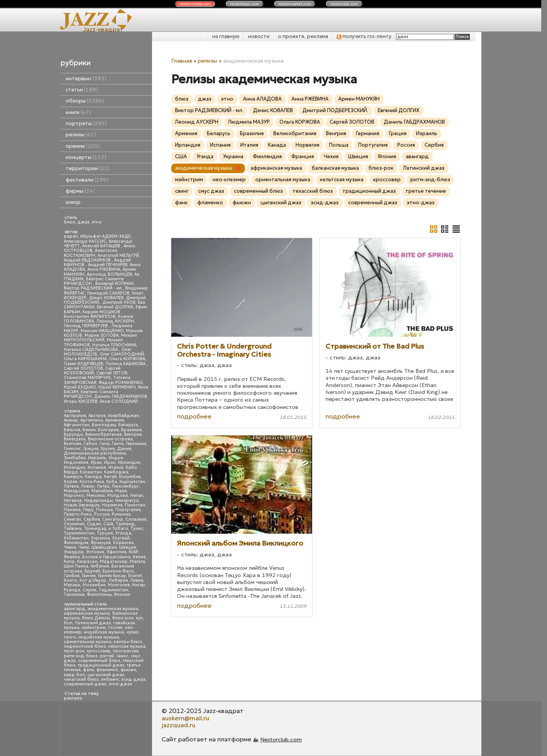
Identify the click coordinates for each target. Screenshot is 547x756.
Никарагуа (127, 500)
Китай (110, 477)
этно (97, 222)
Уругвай (121, 538)
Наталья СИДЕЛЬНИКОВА (91, 350)
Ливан (88, 486)
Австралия (75, 416)
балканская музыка (335, 168)
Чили (84, 547)
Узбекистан (76, 538)
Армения (115, 420)
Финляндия (76, 543)
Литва (103, 486)
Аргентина (92, 420)
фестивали (87, 180)
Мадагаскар (114, 562)
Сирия (89, 590)
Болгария (108, 430)
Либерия (118, 580)
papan (71, 236)
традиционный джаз (101, 665)
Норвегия (112, 505)
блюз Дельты (96, 618)
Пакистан (135, 505)
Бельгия (72, 430)
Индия (116, 458)
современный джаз (85, 684)
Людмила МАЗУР (249, 122)
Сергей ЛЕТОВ (112, 373)
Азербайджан (123, 416)
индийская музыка (99, 637)
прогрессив (126, 651)
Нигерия (73, 500)
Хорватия (123, 543)
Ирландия (129, 462)
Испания (97, 467)
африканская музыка (87, 613)
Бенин (89, 430)
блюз (69, 222)
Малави (72, 585)
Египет (135, 576)
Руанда (72, 590)
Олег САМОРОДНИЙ (122, 354)
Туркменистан (79, 533)
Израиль (97, 458)
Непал (137, 495)
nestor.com (195, 4)
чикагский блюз (81, 679)
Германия (136, 444)
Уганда (123, 533)
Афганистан (77, 425)
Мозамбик (94, 585)
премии (83, 146)
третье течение (426, 191)
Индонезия (76, 462)
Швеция (127, 547)
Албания (100, 566)
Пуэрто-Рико (78, 514)
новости (259, 36)
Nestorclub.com (281, 739)
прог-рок (74, 651)
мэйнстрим (94, 628)
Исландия (74, 467)
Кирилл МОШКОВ (102, 312)
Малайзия (102, 491)
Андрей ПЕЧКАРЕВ (108, 265)
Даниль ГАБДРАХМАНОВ (121, 396)
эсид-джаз (133, 679)
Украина (100, 538)
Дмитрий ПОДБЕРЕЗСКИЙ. (335, 110)
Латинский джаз (93, 623)
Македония (76, 491)
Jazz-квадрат (103, 29)
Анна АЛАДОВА (262, 99)
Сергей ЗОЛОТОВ (83, 368)
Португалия (128, 510)
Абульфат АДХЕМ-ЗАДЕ (106, 236)
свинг (122, 656)
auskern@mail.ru (185, 718)
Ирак (96, 462)
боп (68, 623)
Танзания (74, 595)
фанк (88, 670)
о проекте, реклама (303, 36)
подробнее (194, 416)
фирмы (80, 191)
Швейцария (104, 547)
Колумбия (130, 477)
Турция (105, 533)
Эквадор (74, 552)
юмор (73, 202)
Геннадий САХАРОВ (108, 293)
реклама (73, 698)
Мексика (96, 495)
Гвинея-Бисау (112, 576)
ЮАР (134, 552)
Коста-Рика (92, 482)
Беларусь (128, 425)
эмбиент (110, 679)
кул (139, 618)
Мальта (137, 562)
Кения (139, 557)
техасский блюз (313, 191)
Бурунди (73, 434)
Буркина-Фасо (118, 571)
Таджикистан (113, 590)
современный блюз (99, 661)
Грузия (108, 449)
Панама (72, 510)
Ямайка (72, 557)
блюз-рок (123, 618)
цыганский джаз (106, 675)
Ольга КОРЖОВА (127, 359)
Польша (104, 510)
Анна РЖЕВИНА (104, 269)
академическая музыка (113, 609)
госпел (115, 628)
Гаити (118, 444)
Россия (102, 514)
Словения (74, 524)
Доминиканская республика (95, 453)
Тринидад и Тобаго (106, 529)
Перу (88, 510)
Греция (91, 449)
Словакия (136, 519)
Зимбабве (75, 458)
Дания (124, 449)
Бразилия (131, 430)
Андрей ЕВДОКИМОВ (88, 260)
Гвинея (89, 576)
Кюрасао (87, 562)
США (108, 524)
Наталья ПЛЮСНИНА (114, 345)
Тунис (137, 529)
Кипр (69, 562)
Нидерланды (98, 500)
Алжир (71, 420)
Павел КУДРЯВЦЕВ (83, 364)
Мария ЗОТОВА (102, 335)
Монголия (119, 585)
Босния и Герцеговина (106, 557)
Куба (112, 482)
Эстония (95, 552)
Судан (94, 524)
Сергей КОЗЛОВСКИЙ (92, 371)
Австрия (97, 416)
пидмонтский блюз (85, 646)
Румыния (121, 514)
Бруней (92, 571)
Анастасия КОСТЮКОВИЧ (90, 253)
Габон (90, 444)
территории (88, 168)
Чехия (70, 547)
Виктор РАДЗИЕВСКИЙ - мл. (93, 288)
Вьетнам (73, 444)
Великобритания (103, 434)
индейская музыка (104, 632)
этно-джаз (120, 684)
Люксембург (125, 486)
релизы (81, 135)
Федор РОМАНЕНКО (121, 383)
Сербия (92, 519)
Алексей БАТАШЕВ (102, 246)
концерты (86, 157)
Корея (70, 482)
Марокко (74, 495)
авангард (74, 609)
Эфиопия (116, 552)
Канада (93, 477)
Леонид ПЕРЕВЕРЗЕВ (86, 326)
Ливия (137, 580)
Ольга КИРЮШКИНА (85, 359)
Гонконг (72, 449)
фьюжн (128, 670)
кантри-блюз (128, 642)
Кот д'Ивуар (93, 580)
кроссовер (99, 651)
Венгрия (133, 434)
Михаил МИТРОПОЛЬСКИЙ (100, 338)
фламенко (107, 670)
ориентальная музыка (88, 642)
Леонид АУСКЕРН (115, 321)
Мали (121, 491)
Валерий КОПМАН (114, 284)
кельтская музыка (127, 646)
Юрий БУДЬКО (80, 387)
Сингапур (113, 519)
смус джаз (211, 191)
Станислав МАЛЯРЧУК (87, 378)
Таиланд (125, 524)
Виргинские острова (110, 439)
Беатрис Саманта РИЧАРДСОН (94, 281)
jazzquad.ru (178, 725)
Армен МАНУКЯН (359, 99)
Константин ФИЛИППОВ (90, 317)
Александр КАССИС (85, 241)
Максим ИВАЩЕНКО (102, 331)
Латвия (71, 486)
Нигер (139, 585)
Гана (104, 444)
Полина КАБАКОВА (126, 364)
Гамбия (72, 576)
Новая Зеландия (82, 505)
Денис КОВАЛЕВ (106, 298)
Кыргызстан (132, 482)
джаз (83, 222)
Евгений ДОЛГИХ (115, 307)
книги (78, 112)
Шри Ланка (76, 566)
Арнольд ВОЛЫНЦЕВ (109, 274)
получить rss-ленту (364, 36)
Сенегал (72, 519)
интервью (86, 79)
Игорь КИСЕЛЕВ (81, 401)
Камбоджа (116, 472)
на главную (226, 36)
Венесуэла (75, 439)
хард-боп (74, 675)
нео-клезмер (229, 179)
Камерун (73, 477)
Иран (110, 462)
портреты (86, 123)
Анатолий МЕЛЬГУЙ (118, 256)
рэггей (107, 656)
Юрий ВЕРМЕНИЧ (117, 387)
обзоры (85, 101)
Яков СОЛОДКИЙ (119, 401)
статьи (82, 90)
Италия (116, 467)
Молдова (117, 495)
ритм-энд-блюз (81, 656)
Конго (70, 580)
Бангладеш (104, 425)
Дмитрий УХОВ (119, 302)
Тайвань (73, 529)
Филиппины (99, 595)
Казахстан (91, 472)
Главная (182, 61)
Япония (122, 595)
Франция (101, 543)
